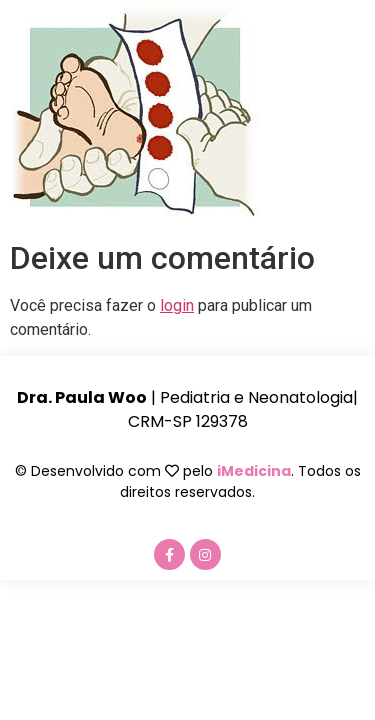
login (177, 305)
